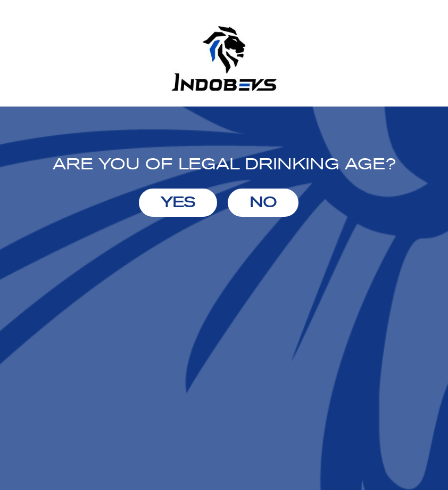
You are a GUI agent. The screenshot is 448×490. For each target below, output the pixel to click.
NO (263, 202)
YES (178, 202)
